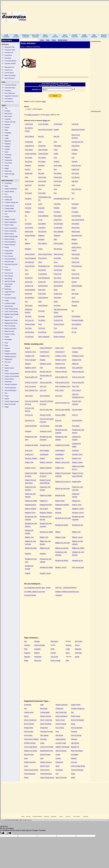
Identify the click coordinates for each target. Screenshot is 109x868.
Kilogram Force (60, 468)
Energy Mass (8, 253)
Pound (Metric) (43, 274)
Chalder (56, 154)
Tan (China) (57, 305)
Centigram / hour (45, 356)
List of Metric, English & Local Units (34, 592)
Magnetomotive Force (11, 323)
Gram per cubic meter (46, 410)
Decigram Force (77, 360)
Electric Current (9, 234)
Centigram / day (30, 356)
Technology (8, 155)
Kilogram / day (59, 458)
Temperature (8, 160)
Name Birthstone (9, 78)
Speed (7, 152)
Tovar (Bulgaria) (76, 324)
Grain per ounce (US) (31, 382)
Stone (40, 302)
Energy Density (9, 251)
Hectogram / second (46, 431)
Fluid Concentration (10, 259)
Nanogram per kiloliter (62, 560)
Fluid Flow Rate (9, 262)
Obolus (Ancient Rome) (45, 254)
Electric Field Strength (11, 236)
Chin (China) (29, 158)
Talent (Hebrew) (43, 305)
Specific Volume (9, 368)
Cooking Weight (9, 209)
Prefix (6, 346)
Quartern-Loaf (29, 286)
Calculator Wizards (10, 64)
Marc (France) (42, 232)
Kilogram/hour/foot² (31, 505)
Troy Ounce (28, 328)
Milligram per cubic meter (63, 543)
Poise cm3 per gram (78, 567)
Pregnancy (8, 144)
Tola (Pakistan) (58, 316)
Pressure (7, 348)
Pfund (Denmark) (59, 266)
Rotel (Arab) (28, 294)
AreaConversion (55, 36)
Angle (6, 186)
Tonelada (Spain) (30, 324)
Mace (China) (76, 228)
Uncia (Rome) (42, 332)
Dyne (55, 169)
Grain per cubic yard (78, 372)
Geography (8, 133)
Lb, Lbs (40, 220)
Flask (27, 177)
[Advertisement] (88, 17)
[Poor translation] (9, 833)
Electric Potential (9, 239)
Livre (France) (29, 228)
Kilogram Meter (76, 482)
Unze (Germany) (59, 332)
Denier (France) (76, 165)
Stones (56, 302)
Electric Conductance (11, 228)
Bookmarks (54, 816)
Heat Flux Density (10, 281)
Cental (56, 150)
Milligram (74, 239)
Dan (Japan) (42, 162)
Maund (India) (76, 232)
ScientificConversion (74, 36)
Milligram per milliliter (78, 548)
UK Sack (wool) (29, 332)
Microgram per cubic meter (63, 518)
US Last (74, 332)
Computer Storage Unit (11, 202)
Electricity (7, 125)
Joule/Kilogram (44, 454)
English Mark (75, 169)
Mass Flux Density (10, 326)
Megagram (41, 235)
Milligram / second (77, 537)
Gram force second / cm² (62, 403)
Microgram (41, 239)
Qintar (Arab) (75, 278)
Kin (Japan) (57, 212)
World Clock (8, 171)
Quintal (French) (43, 286)
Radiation (7, 146)
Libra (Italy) (28, 224)
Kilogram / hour (76, 458)
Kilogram (74, 208)
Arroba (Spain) (58, 124)
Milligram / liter (44, 537)
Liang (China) (58, 220)
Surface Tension (9, 379)
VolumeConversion (45, 36)
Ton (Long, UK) (29, 320)
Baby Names (8, 114)
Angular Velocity (9, 192)
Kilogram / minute (77, 462)
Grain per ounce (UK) (78, 377)
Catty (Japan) (29, 150)
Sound (7, 365)
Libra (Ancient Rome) (78, 220)
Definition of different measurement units (67, 592)
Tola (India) (28, 316)
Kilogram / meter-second (62, 462)
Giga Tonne (28, 185)
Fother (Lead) (42, 177)
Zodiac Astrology (9, 174)
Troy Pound (42, 328)
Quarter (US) (42, 282)
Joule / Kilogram (44, 450)
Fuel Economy (9, 273)
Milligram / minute (60, 537)
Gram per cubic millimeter (63, 410)
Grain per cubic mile (61, 372)
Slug (26, 302)
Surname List (9, 70)
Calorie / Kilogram (77, 348)
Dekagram (28, 165)
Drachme (28, 169)
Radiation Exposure (10, 357)
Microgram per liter (77, 525)
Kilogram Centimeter (46, 468)
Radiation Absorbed (10, 354)
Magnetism (8, 141)
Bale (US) (57, 136)
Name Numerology (10, 75)
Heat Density (8, 279)
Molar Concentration (11, 329)
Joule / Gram (29, 450)
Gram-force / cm (30, 420)
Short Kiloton (57, 298)
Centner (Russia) (43, 154)
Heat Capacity (9, 276)
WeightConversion (16, 36)
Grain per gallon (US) (61, 377)
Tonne (40, 324)
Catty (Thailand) (43, 150)
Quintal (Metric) (58, 286)
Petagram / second (61, 567)
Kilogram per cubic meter (63, 488)
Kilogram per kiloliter (46, 495)
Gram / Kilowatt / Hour (31, 390)
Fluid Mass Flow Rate (11, 264)
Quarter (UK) (29, 282)
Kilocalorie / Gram (77, 454)
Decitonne (75, 162)
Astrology (7, 111)
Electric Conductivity (11, 231)
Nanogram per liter (77, 560)
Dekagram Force (60, 364)
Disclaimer (86, 816)
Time (6, 393)
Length (7, 138)
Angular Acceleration (11, 189)
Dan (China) (28, 162)
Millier (55, 239)
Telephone (8, 157)
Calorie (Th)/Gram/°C (46, 348)
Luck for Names (9, 73)
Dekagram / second (45, 364)
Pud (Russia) (29, 278)
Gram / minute (59, 390)
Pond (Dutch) (42, 270)
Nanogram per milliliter (46, 567)
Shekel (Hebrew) (43, 298)
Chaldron (74, 154)
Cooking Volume (9, 206)
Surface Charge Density (12, 374)
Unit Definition (9, 99)
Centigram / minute (61, 356)
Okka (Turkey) (76, 254)
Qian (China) (57, 278)
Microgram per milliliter (46, 532)
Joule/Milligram (60, 454)
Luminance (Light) (10, 303)
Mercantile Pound (77, 235)
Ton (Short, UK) (58, 320)
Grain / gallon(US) (77, 368)
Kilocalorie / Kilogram (31, 458)
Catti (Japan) (57, 146)
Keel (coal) (28, 208)
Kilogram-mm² (76, 501)
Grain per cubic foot (31, 372)
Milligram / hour (29, 537)
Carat (40, 142)
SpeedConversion (65, 36)
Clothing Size (9, 200)
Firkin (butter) (58, 173)
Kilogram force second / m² (63, 482)
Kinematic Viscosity (10, 298)
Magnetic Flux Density (11, 320)
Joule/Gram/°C (29, 454)
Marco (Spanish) (59, 232)
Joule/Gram (75, 450)
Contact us (68, 816)
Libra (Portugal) (58, 224)
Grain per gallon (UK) (31, 377)
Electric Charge (9, 225)
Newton (40, 249)
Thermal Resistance (10, 391)
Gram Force (59, 396)
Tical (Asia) (41, 311)
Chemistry (8, 119)
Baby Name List (9, 67)
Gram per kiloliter (77, 410)
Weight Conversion (33, 115)
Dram (40, 169)
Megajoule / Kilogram (46, 513)
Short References (10, 93)
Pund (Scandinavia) (44, 278)
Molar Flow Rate (9, 331)
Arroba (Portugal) (43, 124)
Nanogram (28, 249)
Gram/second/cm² (77, 420)
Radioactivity (8, 359)
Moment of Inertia (10, 334)
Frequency (8, 270)
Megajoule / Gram (30, 513)
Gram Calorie (29, 396)
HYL (73, 199)
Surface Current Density (12, 376)
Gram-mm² (58, 420)
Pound (73, 270)
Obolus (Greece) (59, 254)
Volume (7, 166)
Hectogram (28, 199)
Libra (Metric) (42, 224)
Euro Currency (9, 256)
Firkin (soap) (75, 173)
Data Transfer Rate (10, 211)
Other (6, 177)
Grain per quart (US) (78, 382)
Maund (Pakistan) (30, 235)
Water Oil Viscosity (10, 404)
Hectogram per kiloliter (32, 445)
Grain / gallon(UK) (60, 368)
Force (6, 267)
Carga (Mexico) (29, 146)
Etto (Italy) (41, 173)
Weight (7, 168)
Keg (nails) (41, 208)
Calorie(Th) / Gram (30, 352)
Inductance (8, 295)
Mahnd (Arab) (29, 232)
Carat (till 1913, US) (77, 142)
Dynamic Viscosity (10, 219)
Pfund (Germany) (77, 266)
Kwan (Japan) (58, 216)
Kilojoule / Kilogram (31, 509)
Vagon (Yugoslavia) (44, 337)
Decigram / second (61, 360)
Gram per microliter (45, 415)
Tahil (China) (75, 302)
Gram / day (43, 386)
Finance (7, 127)
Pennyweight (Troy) (44, 266)
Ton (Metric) (42, 320)
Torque (7, 396)
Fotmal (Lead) (58, 177)
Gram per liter (29, 415)
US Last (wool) (29, 337)
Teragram (74, 305)
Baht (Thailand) (29, 136)
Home (23, 816)
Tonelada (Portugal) (77, 320)
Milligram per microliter (62, 548)
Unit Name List (9, 53)
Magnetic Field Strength (12, 314)
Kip (26, 216)
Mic (26, 239)
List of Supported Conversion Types (35, 588)
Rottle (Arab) (42, 294)
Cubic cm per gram (30, 360)
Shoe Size (8, 362)
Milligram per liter (45, 548)
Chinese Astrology (10, 122)
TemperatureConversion (26, 36)
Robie (73, 290)
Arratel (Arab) (29, 124)
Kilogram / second (30, 468)
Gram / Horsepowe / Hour (63, 386)
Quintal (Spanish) (30, 290)
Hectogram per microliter (62, 445)
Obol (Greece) (58, 249)
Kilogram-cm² (44, 501)
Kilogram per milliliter (31, 501)
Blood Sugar (8, 197)
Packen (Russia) (30, 266)
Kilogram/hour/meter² (46, 505)
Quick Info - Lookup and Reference (66, 588)
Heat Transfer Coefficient (9, 285)
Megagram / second (78, 509)
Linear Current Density (11, 312)
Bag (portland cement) (78, 130)
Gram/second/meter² (31, 426)
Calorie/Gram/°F (60, 352)
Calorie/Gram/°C (45, 352)
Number (7, 337)
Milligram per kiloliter (31, 548)
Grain (73, 185)
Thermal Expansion (10, 388)
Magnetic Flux (9, 317)
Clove (55, 158)
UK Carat (74, 328)
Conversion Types (10, 50)
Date (6, 214)
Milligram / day (76, 532)
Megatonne (57, 235)
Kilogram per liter (60, 495)
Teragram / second (45, 573)
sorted (48, 588)
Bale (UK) (41, 136)
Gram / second (76, 390)
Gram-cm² (75, 415)
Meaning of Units (10, 47)
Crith (73, 158)
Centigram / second (78, 356)
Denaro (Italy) (58, 165)
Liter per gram (44, 509)
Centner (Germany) (31, 154)
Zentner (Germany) (59, 337)
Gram (47, 115)
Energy (7, 247)
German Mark (42, 181)
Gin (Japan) (57, 185)
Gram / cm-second (30, 386)
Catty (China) (75, 146)
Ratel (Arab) (42, 290)
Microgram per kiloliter (62, 525)
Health (7, 136)
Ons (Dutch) (75, 258)
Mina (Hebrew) (43, 243)
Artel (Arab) (75, 124)
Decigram (56, 162)
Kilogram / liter (29, 462)
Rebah (56, 290)
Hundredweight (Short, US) (62, 199)
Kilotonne (41, 212)
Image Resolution (10, 292)
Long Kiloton (42, 228)
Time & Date (8, 163)
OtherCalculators (94, 36)
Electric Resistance (10, 242)
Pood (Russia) (58, 270)
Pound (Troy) (58, 274)
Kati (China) (57, 204)
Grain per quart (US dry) (62, 382)
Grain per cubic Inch (46, 372)
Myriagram (75, 243)
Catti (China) (42, 146)
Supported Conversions (11, 96)
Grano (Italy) (42, 193)
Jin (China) (28, 204)
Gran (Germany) (76, 189)
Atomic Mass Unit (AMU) (45, 130)
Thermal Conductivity (11, 384)
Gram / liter (43, 390)
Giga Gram (75, 181)
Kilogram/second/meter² (62, 505)
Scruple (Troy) (58, 294)
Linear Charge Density (11, 309)
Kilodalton (57, 208)
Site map (28, 816)
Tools (3, 82)
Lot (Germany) (58, 228)
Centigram (75, 150)
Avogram (56, 130)
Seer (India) (75, 294)
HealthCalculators (84, 36)
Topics (4, 105)
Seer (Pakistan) (29, 298)
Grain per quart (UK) (46, 382)
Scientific (7, 149)
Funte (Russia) (29, 181)
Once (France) (42, 258)
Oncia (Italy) (57, 258)
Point (26, 270)
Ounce (40, 262)
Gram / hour (76, 386)
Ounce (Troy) (75, 262)
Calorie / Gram (59, 348)
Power (6, 343)
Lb (26, 220)
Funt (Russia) (76, 177)
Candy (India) (29, 142)
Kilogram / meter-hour (46, 462)
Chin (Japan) (42, 158)
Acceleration (8, 183)
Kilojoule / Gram (77, 505)
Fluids (6, 130)
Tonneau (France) (59, 324)
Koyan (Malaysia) (43, 216)
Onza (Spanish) (29, 262)
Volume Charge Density (12, 401)
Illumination (8, 289)
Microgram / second (78, 513)
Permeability (8, 340)
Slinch (73, 298)
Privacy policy (77, 816)
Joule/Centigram (60, 450)
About (61, 816)
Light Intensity (9, 306)
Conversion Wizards (10, 61)
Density (7, 217)
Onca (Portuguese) (30, 258)
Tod (73, 311)
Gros (55, 193)
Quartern (74, 282)
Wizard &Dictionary (104, 36)
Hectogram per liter (45, 445)
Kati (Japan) (75, 204)
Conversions (8, 55)
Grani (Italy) (28, 193)
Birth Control (8, 116)
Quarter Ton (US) (59, 282)
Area (6, 108)
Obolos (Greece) (30, 254)
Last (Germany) (76, 216)
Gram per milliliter (60, 415)
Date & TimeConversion (35, 36)
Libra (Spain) (75, 224)
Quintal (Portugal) (77, 286)
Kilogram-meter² (60, 501)
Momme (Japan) (58, 243)
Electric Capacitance (11, 222)
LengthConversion (6, 36)
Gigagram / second (30, 368)
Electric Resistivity (10, 245)
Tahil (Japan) (29, 305)
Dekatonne (41, 165)
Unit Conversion (7, 181)
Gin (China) (42, 185)
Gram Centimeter (45, 396)
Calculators (8, 58)
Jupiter (40, 204)
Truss (55, 328)
